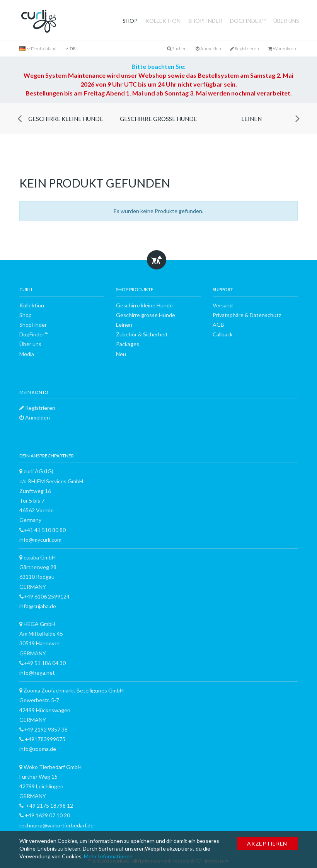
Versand (223, 305)
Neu (121, 354)
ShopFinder (205, 21)
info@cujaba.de (38, 606)
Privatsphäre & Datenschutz (247, 315)
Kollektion (163, 21)
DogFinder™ (248, 21)
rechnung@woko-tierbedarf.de (56, 825)
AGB (218, 325)
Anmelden (208, 49)
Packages (128, 344)
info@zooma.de (38, 749)
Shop (130, 21)
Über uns (286, 21)
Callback (223, 334)
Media (27, 354)
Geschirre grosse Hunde (158, 119)
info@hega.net (37, 673)
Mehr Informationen (108, 856)
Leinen (251, 119)
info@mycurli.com (40, 540)
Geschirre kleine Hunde (66, 119)
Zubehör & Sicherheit (142, 334)
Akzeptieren (267, 843)
